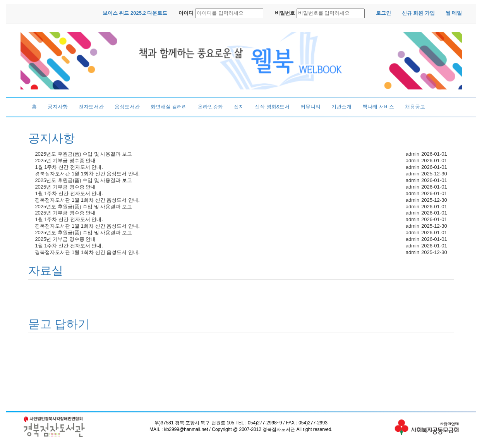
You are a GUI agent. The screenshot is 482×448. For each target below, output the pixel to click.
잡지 (239, 107)
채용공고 (415, 107)
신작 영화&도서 (272, 107)
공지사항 (58, 107)
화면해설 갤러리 (169, 107)
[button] (135, 13)
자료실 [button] (46, 270)
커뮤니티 (310, 107)
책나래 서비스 (378, 107)
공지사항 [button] (51, 138)
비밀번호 (285, 13)
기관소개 (341, 107)
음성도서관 (127, 107)
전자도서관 (91, 107)
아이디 (186, 13)
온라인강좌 (210, 107)
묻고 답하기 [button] (59, 324)
